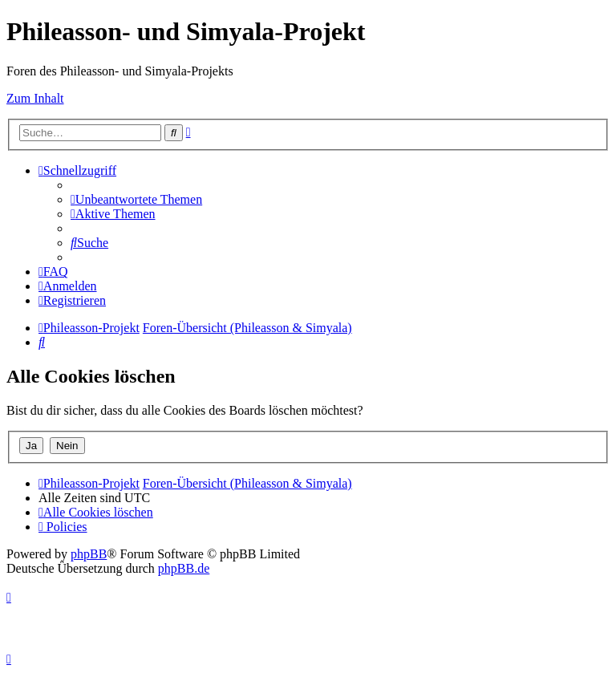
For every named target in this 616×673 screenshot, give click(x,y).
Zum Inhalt (35, 98)
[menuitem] (136, 199)
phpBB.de (184, 568)
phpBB (89, 554)
